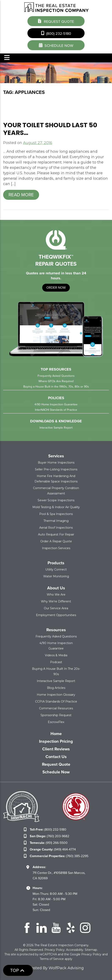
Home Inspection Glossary (56, 695)
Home (56, 734)
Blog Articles (56, 688)
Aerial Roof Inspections (56, 528)
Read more (21, 195)
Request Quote (56, 21)
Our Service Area (56, 608)
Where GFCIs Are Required (56, 381)
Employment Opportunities (56, 615)
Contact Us (56, 757)
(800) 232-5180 (56, 33)
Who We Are (56, 595)
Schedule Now (56, 772)
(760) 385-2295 (59, 856)
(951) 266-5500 (49, 843)
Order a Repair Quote (56, 541)
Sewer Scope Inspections (56, 500)
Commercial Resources (56, 708)
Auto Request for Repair (56, 534)
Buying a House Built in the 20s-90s (56, 671)
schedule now (56, 45)
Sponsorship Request (56, 715)
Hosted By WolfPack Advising (56, 968)
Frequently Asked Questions (56, 376)
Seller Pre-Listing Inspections (56, 469)
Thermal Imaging (56, 521)
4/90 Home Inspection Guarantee (56, 404)
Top (17, 970)
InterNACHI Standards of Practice (56, 410)
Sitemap (91, 950)
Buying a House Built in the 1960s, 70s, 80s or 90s (56, 387)
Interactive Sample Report (56, 428)
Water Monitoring (56, 576)
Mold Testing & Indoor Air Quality (56, 507)
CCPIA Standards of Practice (56, 701)
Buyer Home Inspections (56, 463)
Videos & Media (56, 655)
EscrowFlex (56, 722)
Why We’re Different (56, 601)
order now (56, 288)
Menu (7, 58)
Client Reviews (56, 749)
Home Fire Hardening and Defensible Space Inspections (56, 479)
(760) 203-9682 (49, 836)
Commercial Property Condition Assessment (56, 491)
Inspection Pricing (56, 741)
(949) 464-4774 (53, 849)
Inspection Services (56, 548)
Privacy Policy (55, 950)
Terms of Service (52, 959)
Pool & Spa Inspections (56, 514)
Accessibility (75, 950)
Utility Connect (56, 569)
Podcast (56, 662)
